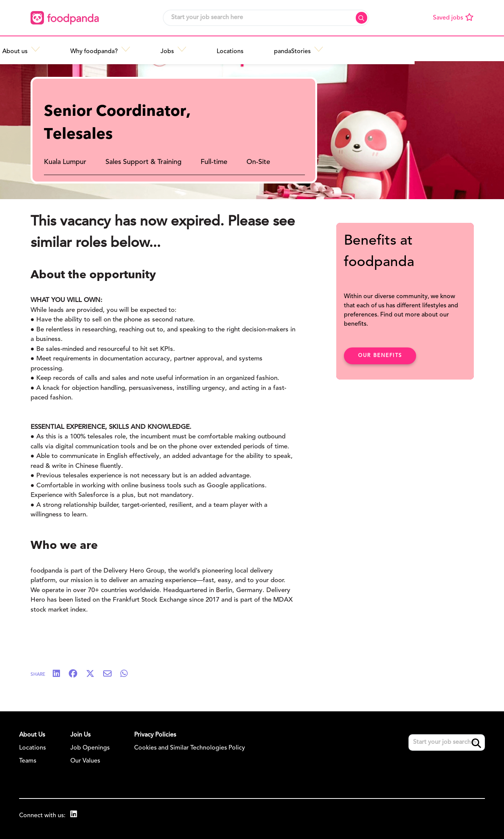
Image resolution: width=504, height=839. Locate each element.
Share (38, 675)
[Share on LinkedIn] (60, 674)
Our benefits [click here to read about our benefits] (380, 356)
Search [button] (361, 18)
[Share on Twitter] (94, 674)
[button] (130, 49)
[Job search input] (266, 18)
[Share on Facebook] (77, 674)
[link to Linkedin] (75, 815)
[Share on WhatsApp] (128, 674)
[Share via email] (111, 674)
